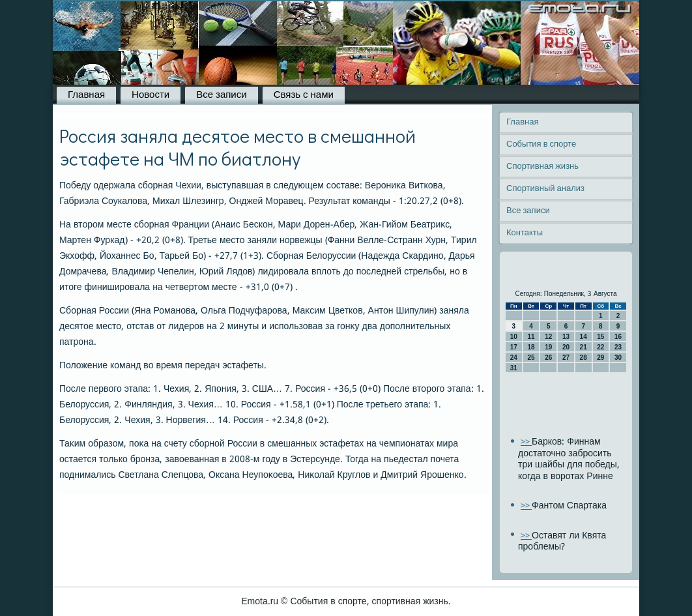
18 (531, 347)
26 (548, 358)
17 (514, 347)
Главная (86, 95)
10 (514, 337)
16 (618, 337)
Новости (151, 95)
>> (526, 442)
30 (618, 358)
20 (566, 347)
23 (618, 347)
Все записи (221, 95)
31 (514, 368)
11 (531, 337)
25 (531, 358)
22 (600, 347)
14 (584, 337)
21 (584, 347)
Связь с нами (304, 95)
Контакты (525, 233)
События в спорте (541, 144)
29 (600, 358)
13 (566, 337)
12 (548, 337)
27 (566, 358)
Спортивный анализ (545, 189)
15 (600, 337)
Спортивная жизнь (542, 167)
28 (584, 358)
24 (514, 358)
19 (548, 347)
